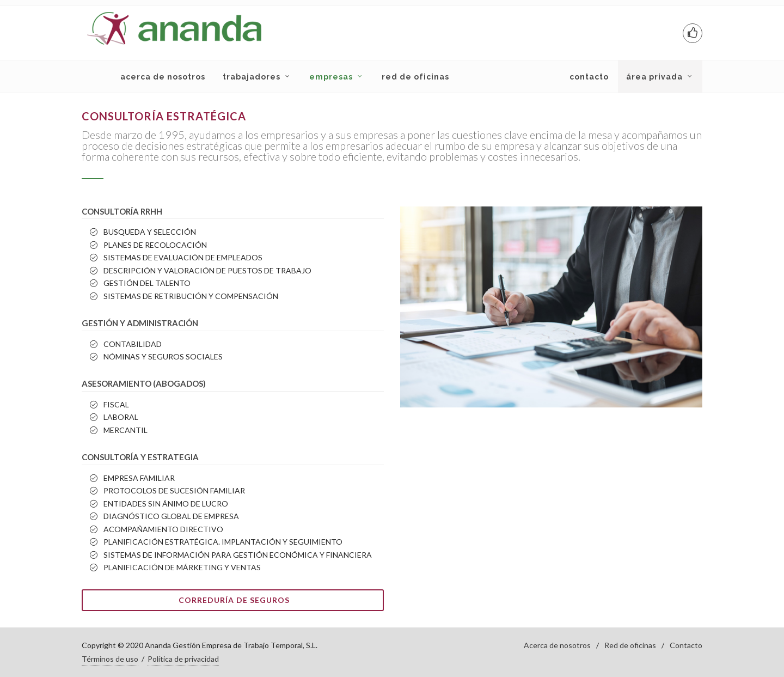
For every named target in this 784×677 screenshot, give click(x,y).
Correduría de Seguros (234, 600)
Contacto (686, 645)
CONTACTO (589, 77)
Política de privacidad (183, 659)
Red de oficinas (630, 645)
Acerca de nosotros (557, 645)
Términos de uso (110, 659)
